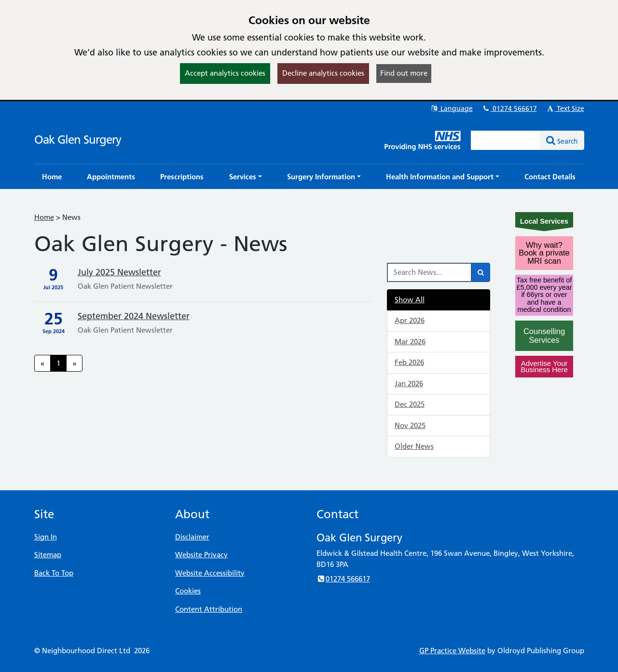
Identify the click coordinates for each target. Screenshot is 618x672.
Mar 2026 (410, 342)
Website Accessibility (210, 573)
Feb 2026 (409, 362)
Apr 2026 (410, 320)
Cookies (188, 591)
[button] (246, 177)
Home (44, 217)
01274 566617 (509, 108)
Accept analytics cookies (225, 73)
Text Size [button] (565, 108)
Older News (414, 446)
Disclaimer (192, 537)
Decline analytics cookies (323, 73)
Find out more (404, 73)
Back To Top (54, 573)
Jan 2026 (409, 383)
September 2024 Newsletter (134, 316)
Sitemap (48, 555)
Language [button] (451, 108)
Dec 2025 (410, 404)
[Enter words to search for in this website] (506, 140)
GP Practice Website (452, 651)
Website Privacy (201, 555)
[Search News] (429, 272)
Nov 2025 (410, 425)
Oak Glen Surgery (78, 140)
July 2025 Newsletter (119, 272)
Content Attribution (209, 609)
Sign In (46, 537)
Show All (410, 300)
